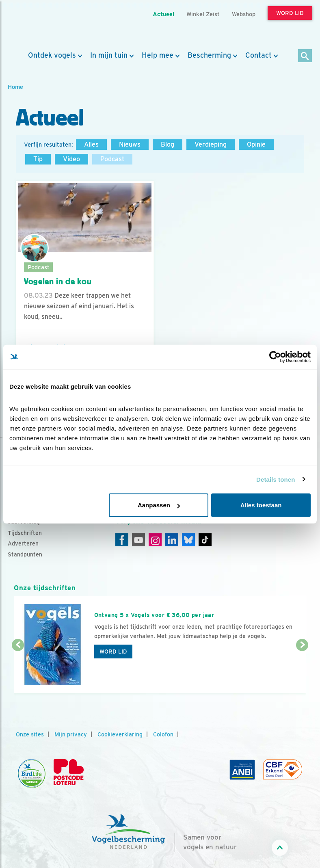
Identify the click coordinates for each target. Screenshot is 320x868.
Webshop (244, 14)
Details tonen (276, 479)
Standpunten (25, 554)
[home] (44, 26)
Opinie (256, 144)
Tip (38, 159)
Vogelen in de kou (58, 281)
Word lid (113, 652)
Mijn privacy (71, 734)
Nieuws (130, 144)
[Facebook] (122, 540)
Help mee (158, 55)
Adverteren (23, 543)
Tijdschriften (25, 533)
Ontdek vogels (52, 55)
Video (71, 159)
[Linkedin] (172, 540)
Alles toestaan (261, 505)
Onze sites (30, 734)
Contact (258, 55)
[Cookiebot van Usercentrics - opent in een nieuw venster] (275, 357)
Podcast (112, 159)
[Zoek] (305, 56)
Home (15, 87)
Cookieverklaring (120, 734)
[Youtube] (138, 540)
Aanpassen (159, 505)
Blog (168, 144)
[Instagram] (155, 540)
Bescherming (209, 55)
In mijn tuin (109, 55)
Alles (91, 144)
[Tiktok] (205, 540)
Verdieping (211, 144)
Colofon (163, 734)
